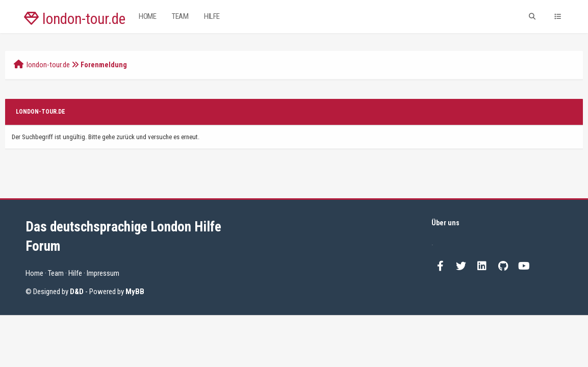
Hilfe (212, 16)
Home (147, 16)
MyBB (135, 292)
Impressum (103, 273)
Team (180, 16)
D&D (77, 292)
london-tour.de (75, 19)
